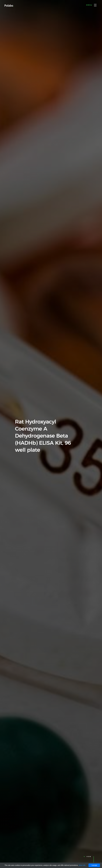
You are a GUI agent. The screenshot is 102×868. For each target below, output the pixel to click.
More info (82, 865)
